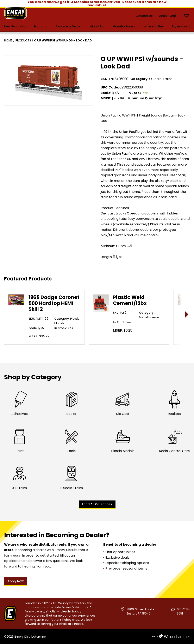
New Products (15, 26)
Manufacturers (124, 26)
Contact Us (144, 16)
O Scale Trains (161, 79)
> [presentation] (187, 314)
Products (40, 26)
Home (8, 40)
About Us (97, 26)
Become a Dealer (69, 26)
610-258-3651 (183, 611)
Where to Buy (154, 26)
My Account (181, 26)
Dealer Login (168, 16)
